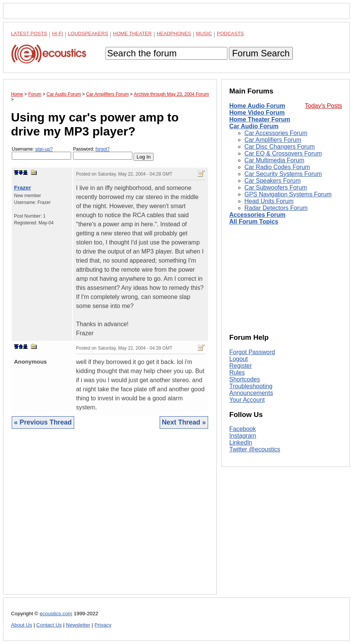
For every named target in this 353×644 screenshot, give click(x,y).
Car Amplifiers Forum (273, 140)
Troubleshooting (251, 386)
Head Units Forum (269, 201)
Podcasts (230, 33)
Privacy (103, 625)
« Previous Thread (43, 422)
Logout (239, 359)
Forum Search (261, 53)
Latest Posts (29, 33)
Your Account (247, 400)
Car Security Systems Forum (283, 174)
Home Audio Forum (257, 106)
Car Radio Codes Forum (277, 167)
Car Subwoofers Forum (276, 187)
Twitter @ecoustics (255, 449)
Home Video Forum (257, 113)
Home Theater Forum (260, 119)
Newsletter (78, 625)
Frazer (23, 187)
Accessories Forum (257, 215)
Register (241, 366)
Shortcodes (245, 379)
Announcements (251, 393)
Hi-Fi (58, 33)
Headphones (174, 33)
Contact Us (49, 625)
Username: (41, 153)
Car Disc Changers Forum (280, 147)
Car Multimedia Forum (274, 160)
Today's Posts (323, 106)
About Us (22, 625)
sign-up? (44, 149)
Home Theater (132, 33)
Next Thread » (184, 422)
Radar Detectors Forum (276, 208)
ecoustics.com (56, 614)
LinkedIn (241, 443)
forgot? (102, 149)
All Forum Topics (254, 222)
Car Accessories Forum (276, 133)
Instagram (243, 436)
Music (204, 33)
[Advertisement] (110, 517)
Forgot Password (252, 352)
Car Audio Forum (254, 126)
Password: (103, 153)
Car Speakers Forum (273, 181)
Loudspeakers (88, 33)
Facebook (243, 429)
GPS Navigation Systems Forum (288, 194)
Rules (237, 373)
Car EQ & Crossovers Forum (283, 153)
